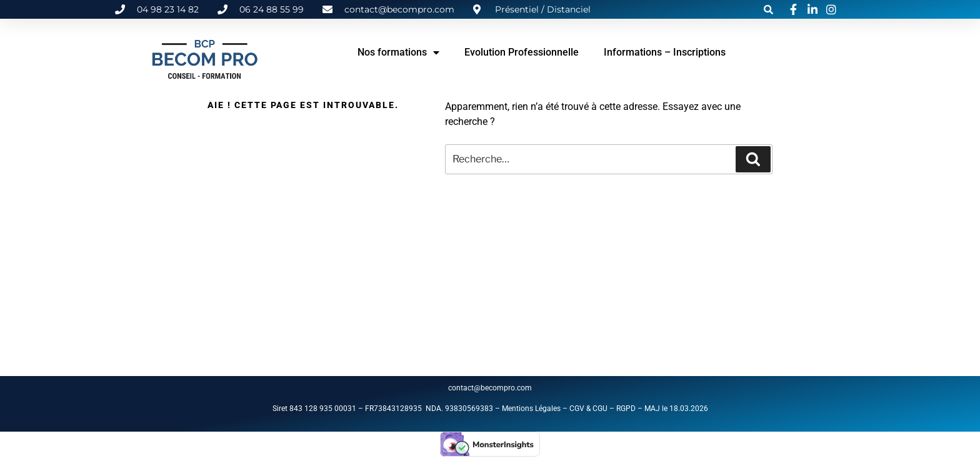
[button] (768, 9)
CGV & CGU (588, 409)
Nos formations (398, 52)
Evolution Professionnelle (522, 52)
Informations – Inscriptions (665, 52)
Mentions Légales (531, 409)
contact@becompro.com (491, 388)
